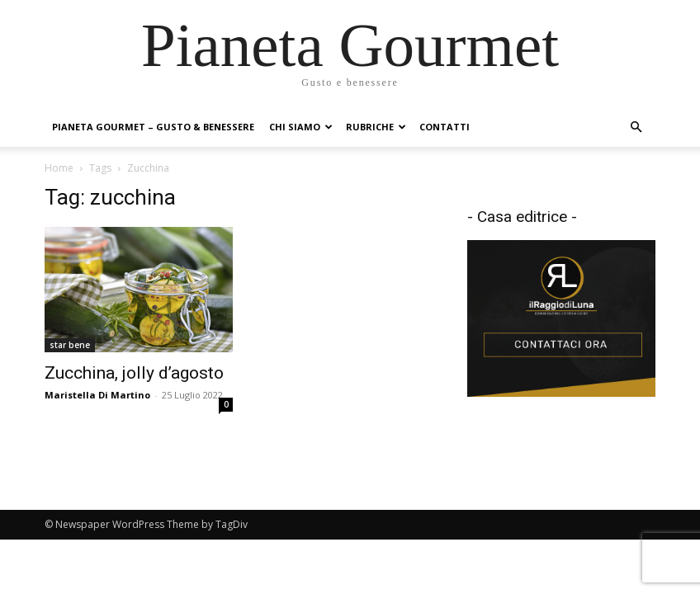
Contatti (445, 127)
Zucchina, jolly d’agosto (134, 373)
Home (59, 168)
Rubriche (376, 127)
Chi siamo (301, 127)
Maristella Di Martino (97, 395)
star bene (70, 345)
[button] (636, 127)
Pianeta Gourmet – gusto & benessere (153, 127)
